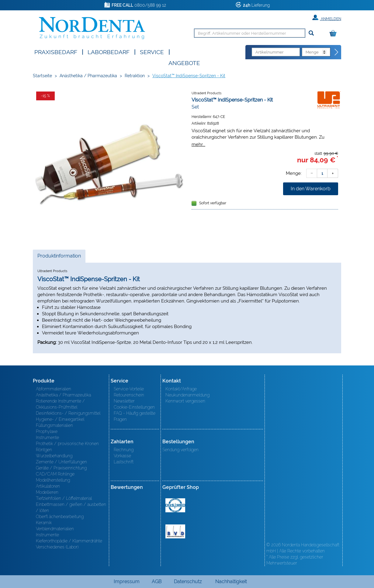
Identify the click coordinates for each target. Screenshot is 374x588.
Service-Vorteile (129, 389)
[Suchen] (311, 33)
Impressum (127, 581)
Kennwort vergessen (185, 401)
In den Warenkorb (311, 189)
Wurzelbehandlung (54, 456)
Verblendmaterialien (55, 529)
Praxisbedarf (56, 52)
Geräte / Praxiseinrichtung (61, 468)
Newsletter (124, 401)
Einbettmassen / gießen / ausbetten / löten (71, 507)
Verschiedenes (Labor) (57, 547)
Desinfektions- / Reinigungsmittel (68, 413)
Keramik (44, 523)
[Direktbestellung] (337, 52)
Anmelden (327, 18)
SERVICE (152, 52)
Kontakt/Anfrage (181, 389)
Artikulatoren (48, 486)
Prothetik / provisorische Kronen (67, 444)
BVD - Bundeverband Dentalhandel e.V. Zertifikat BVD (175, 531)
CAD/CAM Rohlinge (55, 474)
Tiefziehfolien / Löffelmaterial (64, 498)
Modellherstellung (53, 480)
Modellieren (47, 492)
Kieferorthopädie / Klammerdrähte (69, 541)
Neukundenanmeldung (187, 395)
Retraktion (135, 76)
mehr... (198, 144)
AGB (157, 581)
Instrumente (47, 438)
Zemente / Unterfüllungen (61, 462)
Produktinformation (59, 258)
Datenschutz (188, 581)
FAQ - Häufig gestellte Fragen (135, 416)
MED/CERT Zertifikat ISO (175, 505)
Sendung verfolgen (180, 450)
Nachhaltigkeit (231, 581)
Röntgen (44, 450)
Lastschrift (124, 462)
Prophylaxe (47, 431)
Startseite (42, 76)
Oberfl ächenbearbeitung (60, 517)
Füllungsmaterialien (54, 425)
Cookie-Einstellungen (134, 407)
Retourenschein (129, 395)
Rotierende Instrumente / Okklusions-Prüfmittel (60, 404)
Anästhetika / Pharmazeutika (88, 76)
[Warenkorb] (334, 34)
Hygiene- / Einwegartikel (60, 419)
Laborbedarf (109, 52)
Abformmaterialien (54, 389)
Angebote (184, 62)
